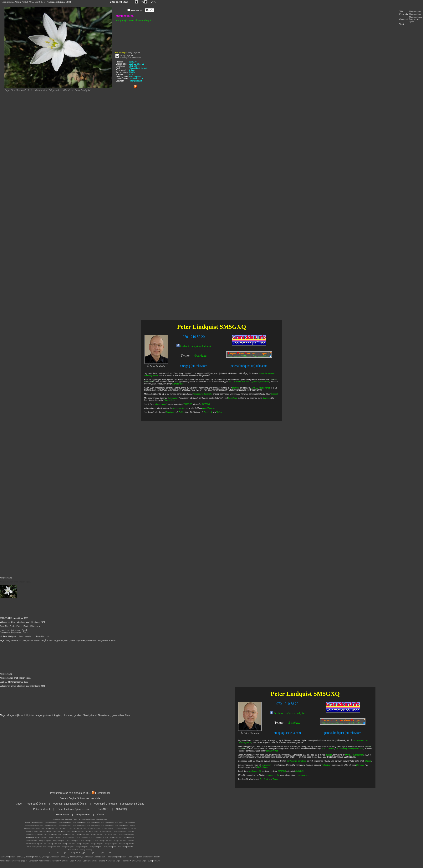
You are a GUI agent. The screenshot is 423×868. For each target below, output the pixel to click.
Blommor (360, 765)
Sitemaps (68, 819)
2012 (70, 822)
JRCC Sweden (328, 749)
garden (60, 640)
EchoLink (33, 861)
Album (75, 819)
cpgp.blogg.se (302, 775)
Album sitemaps (30, 828)
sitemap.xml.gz (102, 819)
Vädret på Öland (36, 804)
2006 (42, 822)
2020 (107, 822)
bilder (12, 857)
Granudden (5, 632)
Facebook (264, 779)
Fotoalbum (326, 765)
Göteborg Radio (245, 743)
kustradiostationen (360, 740)
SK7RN (111, 861)
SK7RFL (80, 861)
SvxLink (157, 861)
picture (37, 640)
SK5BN (65, 861)
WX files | (86, 819)
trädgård (44, 640)
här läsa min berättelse (296, 761)
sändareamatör (255, 771)
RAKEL (348, 755)
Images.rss (30, 834)
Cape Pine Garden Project (11, 626)
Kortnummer (44, 861)
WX (80, 819)
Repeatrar (55, 861)
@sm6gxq (294, 723)
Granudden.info (59, 819)
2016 (89, 822)
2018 (98, 822)
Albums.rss (30, 844)
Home (67, 853)
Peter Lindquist (25, 636)
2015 (84, 822)
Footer (27, 626)
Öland (26, 632)
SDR (150, 861)
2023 (122, 822)
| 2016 (91, 847)
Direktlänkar (103, 793)
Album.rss (30, 831)
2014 (79, 822)
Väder (19, 804)
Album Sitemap (32, 847)
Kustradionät (358, 755)
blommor (53, 640)
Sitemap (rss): (30, 825)
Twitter (279, 723)
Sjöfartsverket (272, 751)
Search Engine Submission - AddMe (80, 798)
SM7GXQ (300, 771)
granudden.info (272, 775)
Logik (72, 861)
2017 (93, 822)
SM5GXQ (326, 694)
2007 (46, 822)
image (30, 640)
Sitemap (35, 626)
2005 (37, 822)
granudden (5, 630)
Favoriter (132, 822)
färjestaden (15, 630)
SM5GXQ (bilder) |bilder (71, 857)
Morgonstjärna (415, 11)
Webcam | (93, 819)
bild (21, 640)
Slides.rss (30, 841)
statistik (329, 755)
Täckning (101, 861)
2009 (56, 822)
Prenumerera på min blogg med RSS (71, 793)
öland (24, 630)
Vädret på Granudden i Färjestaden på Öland (119, 804)
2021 (112, 822)
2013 (74, 822)
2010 (60, 822)
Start (77, 850)
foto (25, 640)
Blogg (81, 853)
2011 (65, 822)
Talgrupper (23, 861)
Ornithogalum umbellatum (131, 58)
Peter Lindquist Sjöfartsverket (74, 809)
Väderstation (262, 767)
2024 (126, 822)
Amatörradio (5, 861)
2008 (51, 822)
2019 (103, 822)
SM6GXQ (37, 857)
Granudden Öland (91, 857)
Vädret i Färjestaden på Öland (70, 804)
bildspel (368, 761)
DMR (14, 861)
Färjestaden (16, 632)
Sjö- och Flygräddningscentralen (349, 749)
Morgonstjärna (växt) (107, 640)
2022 (117, 822)
